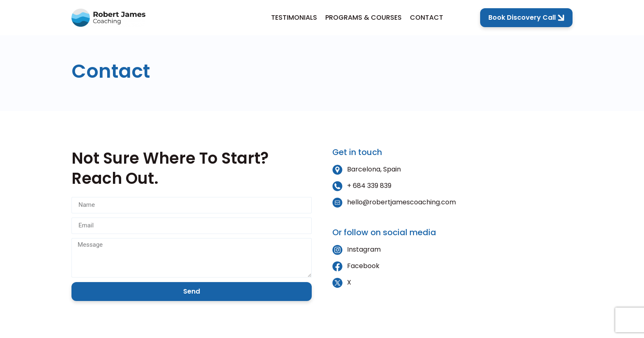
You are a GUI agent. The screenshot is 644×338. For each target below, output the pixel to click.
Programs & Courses (363, 17)
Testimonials (294, 17)
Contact (427, 17)
